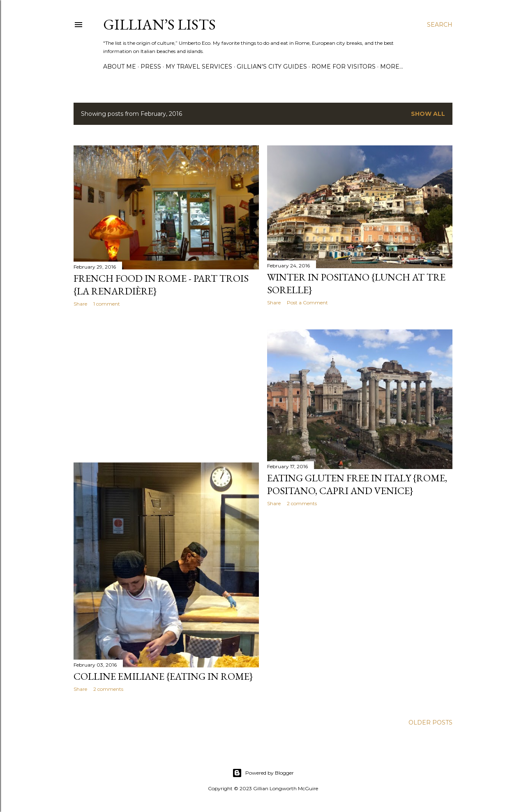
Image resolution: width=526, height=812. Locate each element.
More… (392, 67)
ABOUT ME (120, 67)
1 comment (107, 304)
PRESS (151, 67)
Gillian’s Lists (159, 24)
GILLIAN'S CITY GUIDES (272, 67)
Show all (428, 114)
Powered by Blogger (263, 773)
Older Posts (430, 722)
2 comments (302, 503)
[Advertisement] (166, 385)
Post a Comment (307, 302)
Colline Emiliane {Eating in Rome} (163, 676)
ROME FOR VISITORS (344, 67)
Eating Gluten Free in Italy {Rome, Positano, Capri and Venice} (357, 484)
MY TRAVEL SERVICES (199, 67)
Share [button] (80, 304)
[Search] (440, 25)
